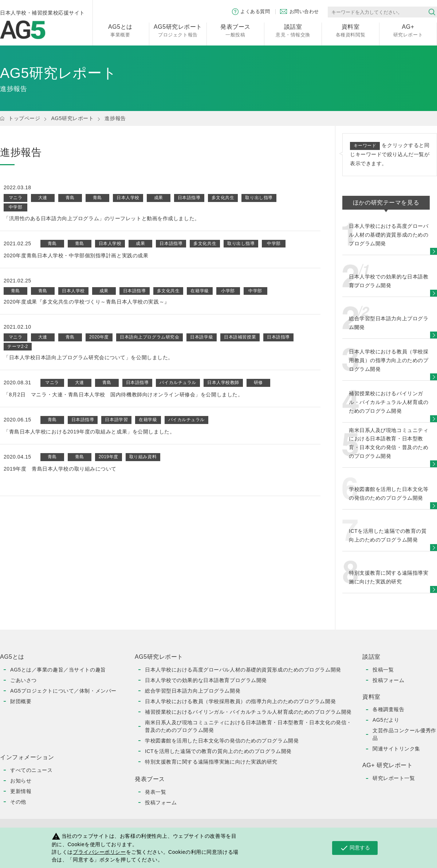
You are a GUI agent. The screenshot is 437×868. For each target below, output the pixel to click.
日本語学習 (116, 420)
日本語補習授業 (240, 337)
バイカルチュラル (178, 383)
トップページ (24, 118)
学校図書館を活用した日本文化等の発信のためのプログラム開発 (222, 741)
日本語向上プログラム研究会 (149, 337)
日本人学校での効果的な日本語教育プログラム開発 (206, 680)
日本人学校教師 (223, 383)
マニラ (16, 198)
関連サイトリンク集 (396, 749)
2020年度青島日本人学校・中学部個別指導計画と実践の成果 (76, 255)
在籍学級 (200, 291)
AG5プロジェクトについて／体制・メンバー (63, 691)
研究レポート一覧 (394, 778)
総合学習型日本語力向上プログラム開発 (193, 691)
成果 (159, 198)
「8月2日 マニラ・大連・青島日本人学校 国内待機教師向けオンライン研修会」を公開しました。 (123, 395)
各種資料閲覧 (351, 30)
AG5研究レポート (72, 118)
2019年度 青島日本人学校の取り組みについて (60, 469)
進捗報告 (115, 118)
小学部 (228, 291)
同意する (355, 848)
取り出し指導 (259, 198)
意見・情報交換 (293, 30)
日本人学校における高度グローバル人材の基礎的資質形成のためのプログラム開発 (243, 670)
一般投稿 (235, 30)
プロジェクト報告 (178, 30)
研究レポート (408, 30)
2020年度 (99, 337)
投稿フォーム (161, 802)
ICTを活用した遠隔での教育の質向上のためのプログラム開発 (218, 751)
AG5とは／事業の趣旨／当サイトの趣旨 (58, 670)
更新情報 (21, 791)
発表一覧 (155, 792)
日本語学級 (202, 337)
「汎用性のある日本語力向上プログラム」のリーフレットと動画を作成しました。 (102, 218)
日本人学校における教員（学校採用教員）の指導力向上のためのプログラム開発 (240, 701)
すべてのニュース (31, 770)
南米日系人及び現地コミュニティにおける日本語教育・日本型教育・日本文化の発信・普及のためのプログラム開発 (248, 726)
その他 (18, 802)
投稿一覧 (383, 670)
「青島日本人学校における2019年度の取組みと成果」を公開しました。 (89, 432)
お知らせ (21, 781)
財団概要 (21, 701)
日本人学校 (128, 198)
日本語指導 (189, 198)
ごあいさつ (23, 680)
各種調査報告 (388, 709)
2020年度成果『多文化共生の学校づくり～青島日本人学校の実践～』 (87, 302)
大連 (43, 198)
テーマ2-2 (18, 346)
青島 (70, 198)
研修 (258, 383)
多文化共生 (223, 198)
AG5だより (386, 720)
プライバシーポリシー (99, 852)
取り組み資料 (143, 457)
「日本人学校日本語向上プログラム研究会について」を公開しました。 (88, 357)
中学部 (16, 207)
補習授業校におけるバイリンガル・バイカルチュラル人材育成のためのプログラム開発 (248, 712)
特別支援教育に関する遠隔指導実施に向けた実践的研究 (211, 762)
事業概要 (120, 30)
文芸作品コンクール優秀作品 (404, 734)
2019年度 (109, 457)
